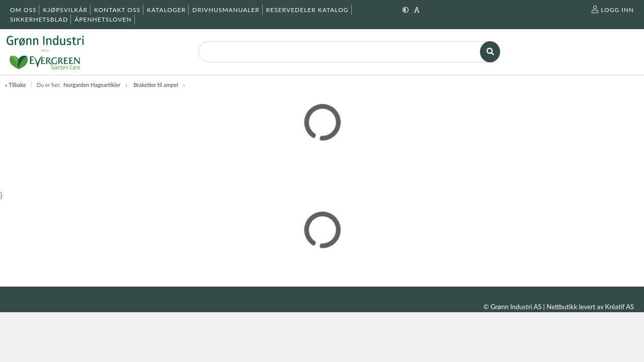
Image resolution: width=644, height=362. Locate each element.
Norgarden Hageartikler (92, 85)
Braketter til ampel (156, 85)
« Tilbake (16, 85)
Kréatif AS (620, 307)
